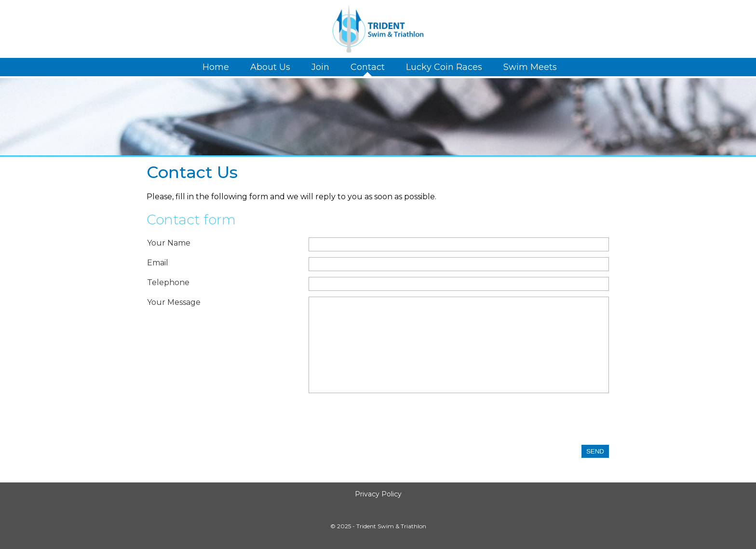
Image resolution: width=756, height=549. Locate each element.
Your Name (169, 243)
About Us (270, 67)
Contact (368, 67)
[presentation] (382, 421)
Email (158, 263)
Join (320, 67)
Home (216, 67)
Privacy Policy (378, 494)
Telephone (168, 282)
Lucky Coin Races (444, 67)
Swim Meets (530, 67)
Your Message (174, 302)
